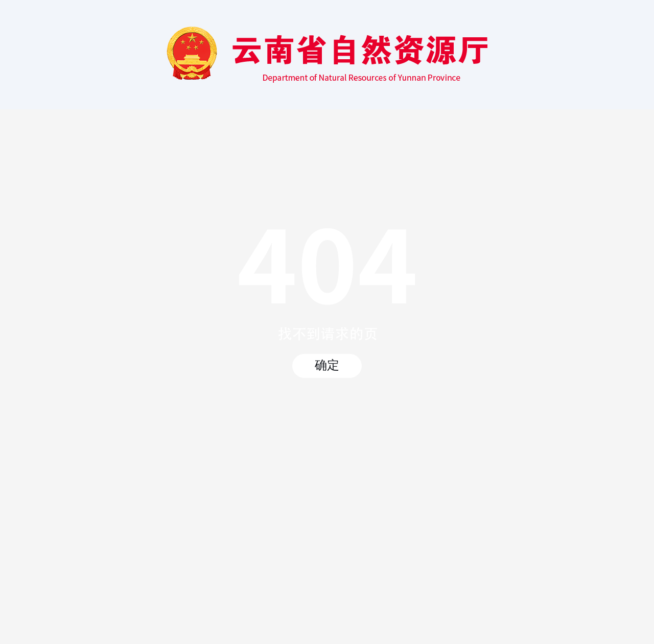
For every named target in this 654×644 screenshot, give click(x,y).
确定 (327, 365)
